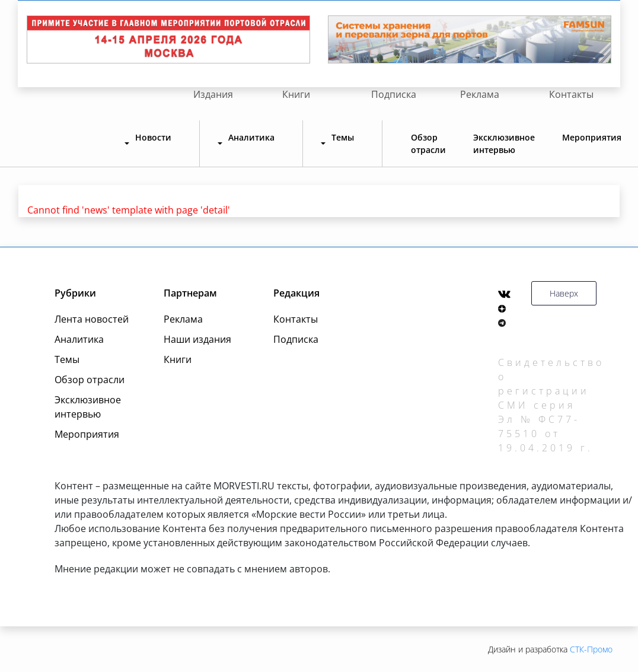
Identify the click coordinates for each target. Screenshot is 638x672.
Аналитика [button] (251, 137)
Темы (67, 359)
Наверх (564, 293)
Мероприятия (592, 137)
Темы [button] (343, 137)
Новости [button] (153, 137)
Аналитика (79, 339)
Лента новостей (92, 319)
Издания (213, 94)
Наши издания (197, 339)
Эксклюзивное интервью (504, 144)
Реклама (480, 94)
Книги (296, 94)
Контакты (571, 94)
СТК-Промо (591, 649)
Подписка (394, 94)
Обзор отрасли (428, 144)
